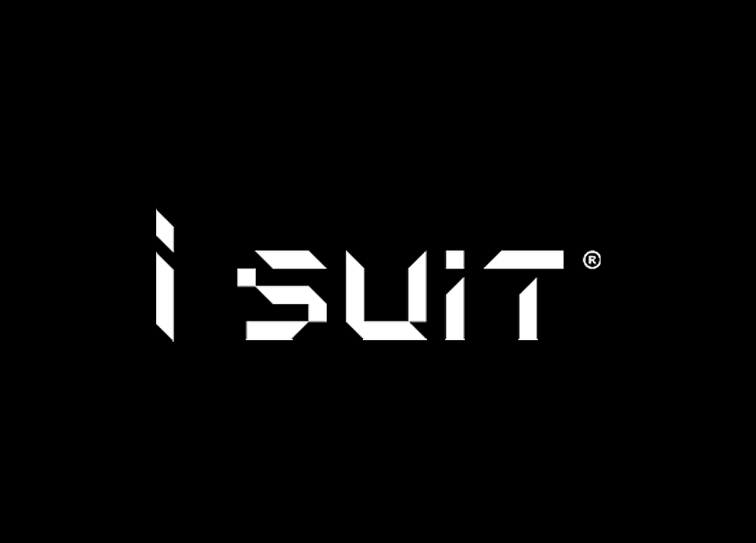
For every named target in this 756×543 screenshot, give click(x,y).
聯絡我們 (739, 19)
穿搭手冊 (164, 19)
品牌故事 (28, 19)
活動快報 (74, 19)
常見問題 (648, 19)
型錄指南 (119, 19)
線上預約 (694, 19)
